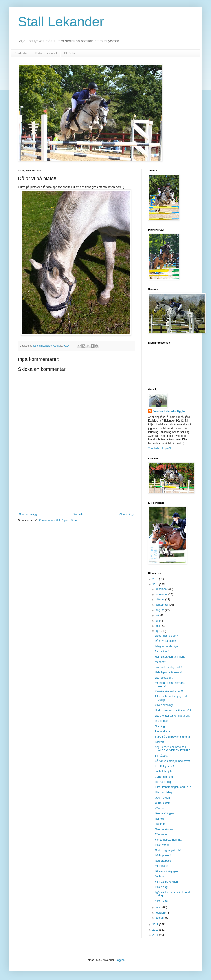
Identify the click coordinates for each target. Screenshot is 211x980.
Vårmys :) (161, 808)
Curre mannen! (164, 777)
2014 (156, 585)
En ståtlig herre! (164, 766)
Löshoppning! (163, 856)
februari (160, 913)
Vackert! (160, 742)
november (162, 594)
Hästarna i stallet (45, 53)
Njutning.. (161, 726)
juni (158, 621)
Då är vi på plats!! (165, 641)
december (162, 589)
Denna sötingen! (165, 813)
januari (160, 918)
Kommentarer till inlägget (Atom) (58, 521)
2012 (156, 930)
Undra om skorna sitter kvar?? (173, 711)
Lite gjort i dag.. (164, 792)
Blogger (119, 960)
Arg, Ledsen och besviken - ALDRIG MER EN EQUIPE (173, 749)
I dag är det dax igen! (168, 646)
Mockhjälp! (161, 866)
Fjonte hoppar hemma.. (169, 840)
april (158, 631)
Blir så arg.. (162, 756)
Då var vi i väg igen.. (167, 871)
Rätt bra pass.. (164, 861)
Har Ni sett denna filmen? (170, 657)
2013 (156, 925)
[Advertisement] (76, 490)
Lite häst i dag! (164, 782)
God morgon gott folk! (168, 850)
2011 (156, 935)
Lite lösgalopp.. (164, 678)
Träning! (160, 824)
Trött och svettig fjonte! (168, 667)
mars (159, 907)
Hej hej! (159, 819)
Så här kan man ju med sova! (172, 761)
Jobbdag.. (161, 876)
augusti (160, 610)
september (162, 605)
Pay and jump (163, 731)
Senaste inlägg (28, 514)
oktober (160, 600)
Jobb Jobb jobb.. (165, 771)
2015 (156, 579)
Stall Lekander (61, 22)
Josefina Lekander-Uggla (169, 411)
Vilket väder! (162, 845)
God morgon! (163, 798)
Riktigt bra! (161, 721)
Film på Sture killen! (167, 882)
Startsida (21, 53)
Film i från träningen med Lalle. (173, 787)
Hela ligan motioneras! (168, 672)
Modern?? (161, 662)
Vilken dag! (162, 887)
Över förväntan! (164, 829)
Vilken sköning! (164, 705)
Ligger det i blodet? (166, 636)
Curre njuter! (162, 803)
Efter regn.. (162, 834)
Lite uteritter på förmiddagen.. (173, 716)
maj (158, 626)
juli (158, 615)
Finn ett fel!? (162, 651)
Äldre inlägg (126, 514)
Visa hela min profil (159, 448)
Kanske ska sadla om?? (169, 691)
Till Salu (69, 53)
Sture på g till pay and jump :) (172, 737)
